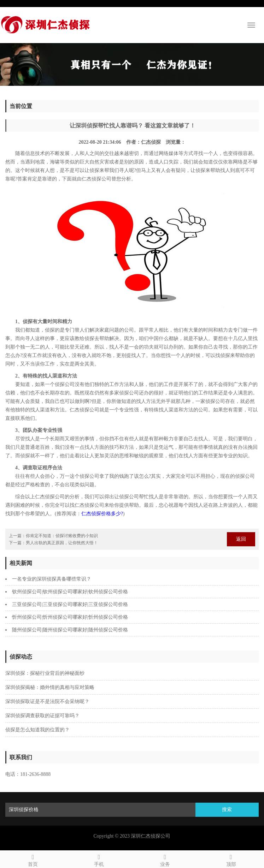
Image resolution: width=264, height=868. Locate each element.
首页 (33, 859)
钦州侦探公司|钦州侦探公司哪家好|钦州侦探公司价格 (70, 592)
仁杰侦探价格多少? (102, 514)
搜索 (227, 810)
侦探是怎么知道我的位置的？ (37, 730)
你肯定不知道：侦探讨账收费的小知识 (62, 536)
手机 (99, 859)
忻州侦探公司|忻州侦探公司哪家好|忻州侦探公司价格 (70, 617)
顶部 (231, 859)
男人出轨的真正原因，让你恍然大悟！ (62, 543)
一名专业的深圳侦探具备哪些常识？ (52, 579)
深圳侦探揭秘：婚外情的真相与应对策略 (50, 687)
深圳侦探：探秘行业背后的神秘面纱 (45, 673)
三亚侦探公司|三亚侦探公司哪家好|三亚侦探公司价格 (70, 604)
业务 (165, 859)
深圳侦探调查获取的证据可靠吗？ (42, 716)
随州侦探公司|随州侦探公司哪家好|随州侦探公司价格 (70, 630)
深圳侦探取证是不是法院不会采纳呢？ (47, 701)
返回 (241, 539)
